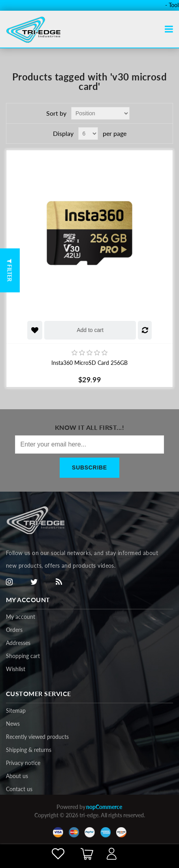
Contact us (19, 789)
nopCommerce (104, 807)
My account (21, 617)
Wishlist (16, 669)
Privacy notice (23, 763)
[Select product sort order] (100, 113)
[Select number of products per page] (88, 134)
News (13, 724)
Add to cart (90, 330)
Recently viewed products (37, 737)
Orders (14, 630)
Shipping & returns (29, 750)
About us (17, 776)
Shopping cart (23, 656)
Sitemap (16, 711)
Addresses (18, 643)
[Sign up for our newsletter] (90, 444)
